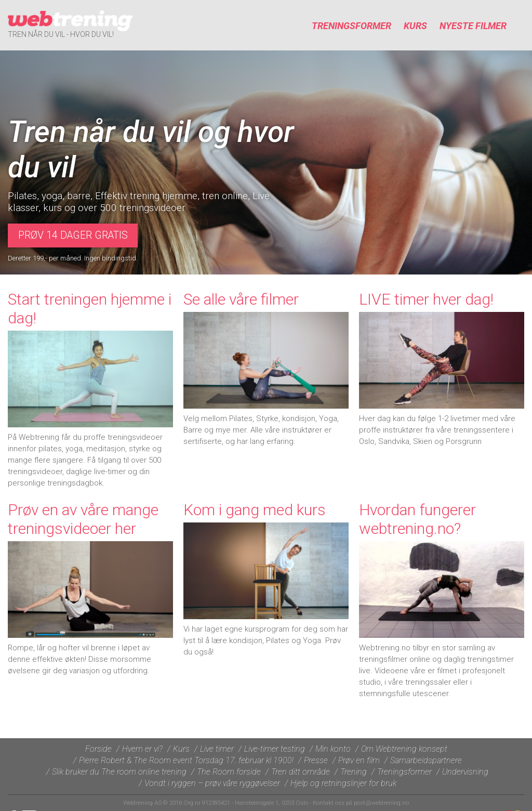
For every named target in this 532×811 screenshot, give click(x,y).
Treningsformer (351, 26)
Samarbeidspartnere (426, 760)
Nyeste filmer (473, 26)
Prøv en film (359, 760)
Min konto (333, 749)
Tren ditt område (301, 772)
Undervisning (465, 772)
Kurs (415, 26)
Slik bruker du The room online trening (119, 772)
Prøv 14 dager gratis (73, 235)
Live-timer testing (275, 749)
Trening (354, 772)
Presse (316, 760)
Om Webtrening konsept (404, 749)
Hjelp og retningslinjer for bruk (343, 783)
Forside (98, 749)
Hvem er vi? (142, 749)
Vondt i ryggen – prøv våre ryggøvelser (212, 783)
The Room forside (229, 772)
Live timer (217, 749)
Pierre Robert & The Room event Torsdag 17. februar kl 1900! (186, 760)
